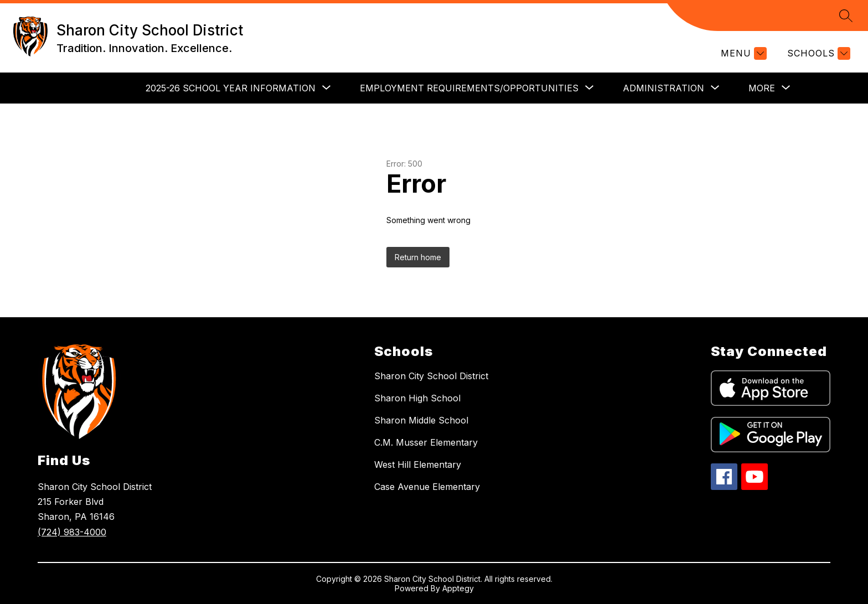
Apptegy (458, 588)
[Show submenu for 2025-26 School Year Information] (231, 88)
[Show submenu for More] (762, 88)
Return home (418, 257)
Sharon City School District (431, 376)
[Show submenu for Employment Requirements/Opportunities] (469, 88)
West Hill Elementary (418, 464)
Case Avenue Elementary (427, 487)
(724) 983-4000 (72, 532)
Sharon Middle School (421, 420)
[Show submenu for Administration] (663, 88)
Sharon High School (417, 398)
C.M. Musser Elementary (426, 442)
